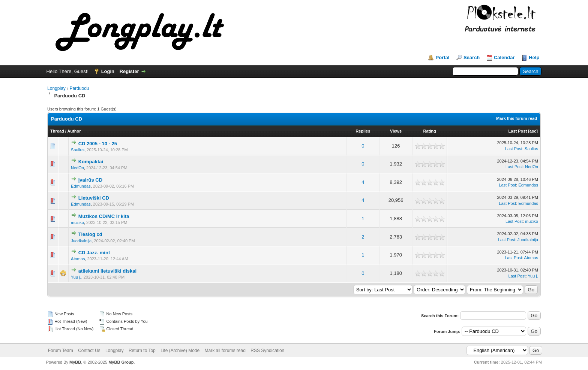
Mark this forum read (517, 118)
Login (108, 71)
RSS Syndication (267, 351)
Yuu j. (76, 277)
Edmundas (81, 186)
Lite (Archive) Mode (180, 351)
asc (533, 131)
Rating (429, 131)
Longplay (56, 88)
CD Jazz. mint (94, 253)
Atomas (78, 259)
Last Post (518, 131)
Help (534, 57)
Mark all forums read (225, 351)
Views (396, 131)
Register (129, 71)
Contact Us (89, 351)
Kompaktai (91, 162)
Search (472, 57)
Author (74, 131)
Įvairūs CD (90, 180)
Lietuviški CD (94, 198)
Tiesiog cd (90, 234)
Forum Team (61, 351)
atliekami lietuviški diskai (107, 271)
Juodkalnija (81, 241)
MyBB (75, 362)
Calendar (504, 57)
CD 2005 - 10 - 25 (98, 144)
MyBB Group (121, 362)
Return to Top (142, 351)
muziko (77, 222)
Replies (363, 131)
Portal (442, 57)
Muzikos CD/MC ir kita (104, 216)
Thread (57, 131)
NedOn (77, 168)
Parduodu (79, 88)
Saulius (78, 150)
